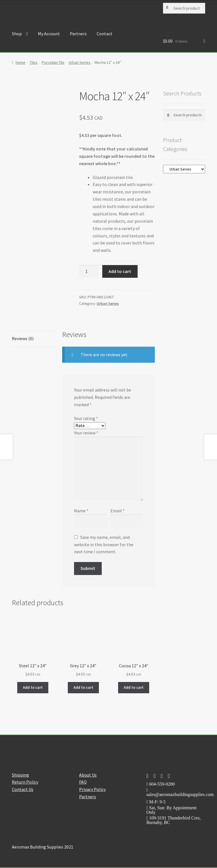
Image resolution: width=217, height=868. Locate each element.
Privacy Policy (92, 789)
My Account (49, 34)
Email (118, 511)
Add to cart (120, 271)
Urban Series (80, 62)
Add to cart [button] (33, 687)
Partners (78, 34)
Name (81, 511)
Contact (105, 34)
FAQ (83, 782)
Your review (86, 433)
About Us (88, 775)
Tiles (34, 62)
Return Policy (25, 782)
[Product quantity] (89, 272)
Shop (17, 34)
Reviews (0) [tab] (23, 338)
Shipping (20, 775)
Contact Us (23, 789)
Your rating (86, 418)
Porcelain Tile (53, 62)
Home (20, 62)
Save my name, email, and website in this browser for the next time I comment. (104, 545)
